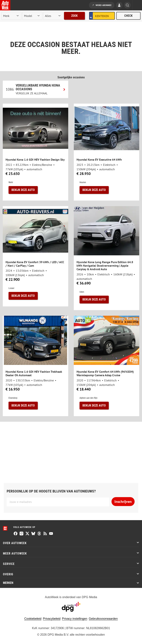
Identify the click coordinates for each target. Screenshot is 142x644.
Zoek (74, 16)
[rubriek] (53, 16)
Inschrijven (123, 502)
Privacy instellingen (75, 619)
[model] (32, 16)
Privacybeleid (52, 619)
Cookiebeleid (33, 619)
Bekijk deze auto (23, 190)
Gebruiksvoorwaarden (103, 619)
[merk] (11, 16)
